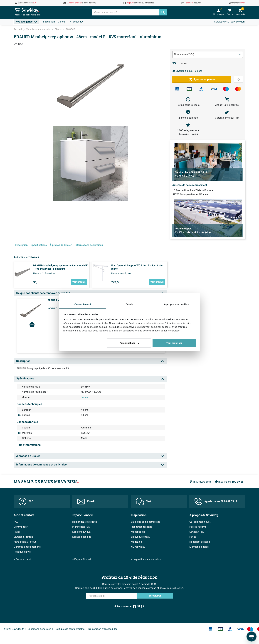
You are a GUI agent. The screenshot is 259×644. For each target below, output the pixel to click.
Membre (239, 3)
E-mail (86, 502)
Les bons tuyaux (81, 532)
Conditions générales (39, 629)
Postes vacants (198, 527)
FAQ (26, 502)
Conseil (62, 22)
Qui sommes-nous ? (200, 522)
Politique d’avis (22, 552)
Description (21, 245)
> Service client (22, 559)
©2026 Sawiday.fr (14, 629)
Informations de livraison (89, 245)
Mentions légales (199, 547)
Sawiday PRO (222, 22)
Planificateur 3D (81, 527)
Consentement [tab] (83, 304)
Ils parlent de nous (200, 542)
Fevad (193, 537)
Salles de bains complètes (146, 522)
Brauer (84, 397)
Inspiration (49, 22)
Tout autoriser (174, 343)
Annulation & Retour (25, 542)
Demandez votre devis (85, 522)
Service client (238, 22)
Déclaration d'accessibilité (103, 629)
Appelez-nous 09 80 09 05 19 (216, 501)
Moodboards (138, 532)
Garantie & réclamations (27, 547)
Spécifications (39, 245)
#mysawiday (76, 22)
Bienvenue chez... (141, 537)
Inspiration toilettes (142, 527)
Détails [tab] (130, 304)
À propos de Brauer (61, 245)
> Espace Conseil (82, 559)
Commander (21, 527)
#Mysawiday (138, 547)
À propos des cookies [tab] (176, 304)
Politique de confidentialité (70, 629)
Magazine (136, 542)
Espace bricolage (82, 537)
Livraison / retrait (23, 537)
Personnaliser (129, 343)
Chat (143, 502)
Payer (17, 532)
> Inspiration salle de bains (146, 559)
